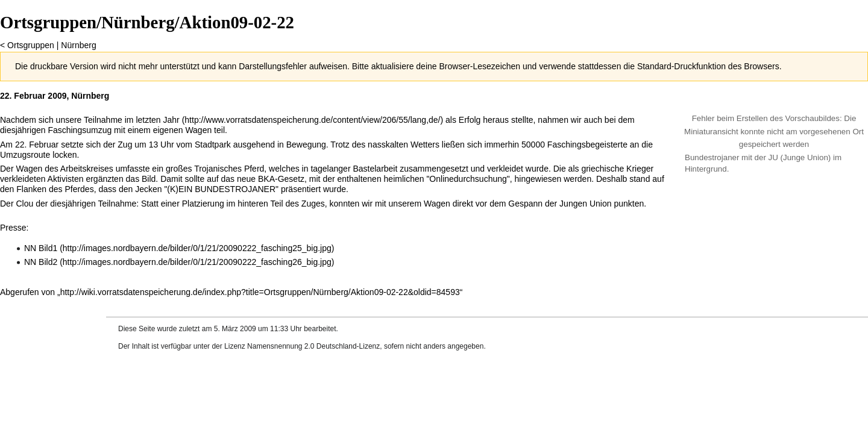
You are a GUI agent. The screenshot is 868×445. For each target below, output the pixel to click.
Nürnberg (78, 45)
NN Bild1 (41, 248)
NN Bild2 (41, 262)
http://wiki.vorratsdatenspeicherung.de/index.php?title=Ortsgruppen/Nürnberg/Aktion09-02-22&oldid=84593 (260, 292)
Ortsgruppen (31, 45)
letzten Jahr (157, 120)
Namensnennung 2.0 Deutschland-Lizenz (313, 346)
